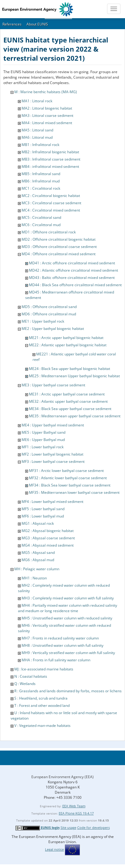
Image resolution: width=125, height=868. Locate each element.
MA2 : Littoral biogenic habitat (47, 108)
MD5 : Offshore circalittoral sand (49, 307)
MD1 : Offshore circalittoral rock (49, 232)
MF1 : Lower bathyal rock (43, 447)
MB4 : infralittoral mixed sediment (50, 166)
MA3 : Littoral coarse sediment (47, 115)
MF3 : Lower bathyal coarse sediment (53, 461)
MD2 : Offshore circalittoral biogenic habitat (59, 239)
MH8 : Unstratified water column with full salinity (62, 645)
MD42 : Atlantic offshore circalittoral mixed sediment (73, 270)
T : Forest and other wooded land (42, 705)
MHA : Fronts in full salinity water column (56, 660)
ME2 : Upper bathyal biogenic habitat (53, 329)
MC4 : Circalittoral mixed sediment (51, 210)
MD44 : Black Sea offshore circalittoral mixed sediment (75, 285)
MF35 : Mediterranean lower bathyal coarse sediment (74, 492)
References (12, 24)
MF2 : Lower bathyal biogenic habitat (52, 454)
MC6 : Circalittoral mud (41, 225)
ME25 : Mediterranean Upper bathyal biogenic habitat (74, 376)
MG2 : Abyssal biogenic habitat (48, 531)
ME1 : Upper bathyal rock (43, 321)
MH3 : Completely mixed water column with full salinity (68, 598)
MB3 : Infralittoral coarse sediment (51, 159)
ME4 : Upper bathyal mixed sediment (53, 425)
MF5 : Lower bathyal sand (43, 509)
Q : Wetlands (25, 684)
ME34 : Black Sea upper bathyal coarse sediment (70, 409)
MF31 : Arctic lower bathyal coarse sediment (66, 471)
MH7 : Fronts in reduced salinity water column (60, 638)
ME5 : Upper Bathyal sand (43, 432)
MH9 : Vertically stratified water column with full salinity (68, 653)
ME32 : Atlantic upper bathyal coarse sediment (68, 401)
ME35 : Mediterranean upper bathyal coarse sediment (75, 416)
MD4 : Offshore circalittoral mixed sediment (59, 254)
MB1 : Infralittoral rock (40, 145)
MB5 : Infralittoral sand (41, 174)
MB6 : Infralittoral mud (41, 181)
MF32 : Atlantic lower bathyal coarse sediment (68, 478)
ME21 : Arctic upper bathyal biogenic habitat (66, 338)
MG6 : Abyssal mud (38, 560)
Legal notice (54, 849)
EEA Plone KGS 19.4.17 (76, 813)
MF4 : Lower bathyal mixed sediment (52, 502)
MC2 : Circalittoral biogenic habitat (51, 196)
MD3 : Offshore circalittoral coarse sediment (59, 247)
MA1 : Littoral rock (37, 101)
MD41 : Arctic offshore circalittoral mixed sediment (72, 263)
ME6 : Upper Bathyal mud (43, 440)
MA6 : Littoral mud (37, 137)
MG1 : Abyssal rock (38, 523)
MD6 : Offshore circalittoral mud (49, 314)
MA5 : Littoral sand (37, 130)
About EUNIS (37, 24)
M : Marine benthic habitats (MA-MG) (46, 92)
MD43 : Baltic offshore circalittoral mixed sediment (72, 278)
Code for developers (94, 827)
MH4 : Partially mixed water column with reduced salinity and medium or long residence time (68, 608)
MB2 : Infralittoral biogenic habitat (50, 152)
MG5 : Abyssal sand (38, 553)
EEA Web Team (74, 806)
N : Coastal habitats (31, 676)
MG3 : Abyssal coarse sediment (48, 538)
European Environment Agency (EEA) (62, 777)
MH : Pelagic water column (37, 569)
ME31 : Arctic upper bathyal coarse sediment (67, 394)
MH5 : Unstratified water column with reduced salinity (67, 618)
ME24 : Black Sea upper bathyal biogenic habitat (69, 369)
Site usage (68, 827)
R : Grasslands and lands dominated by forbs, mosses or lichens (68, 691)
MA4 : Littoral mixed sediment (47, 123)
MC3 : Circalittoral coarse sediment (51, 203)
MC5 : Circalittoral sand (41, 217)
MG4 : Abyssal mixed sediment (48, 545)
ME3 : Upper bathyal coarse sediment (53, 385)
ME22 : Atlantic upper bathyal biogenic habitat (68, 345)
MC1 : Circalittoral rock (41, 188)
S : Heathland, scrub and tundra (41, 698)
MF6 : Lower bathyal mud (43, 516)
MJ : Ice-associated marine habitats (44, 669)
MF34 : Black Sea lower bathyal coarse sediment (70, 485)
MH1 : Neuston (34, 578)
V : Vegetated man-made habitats (42, 726)
